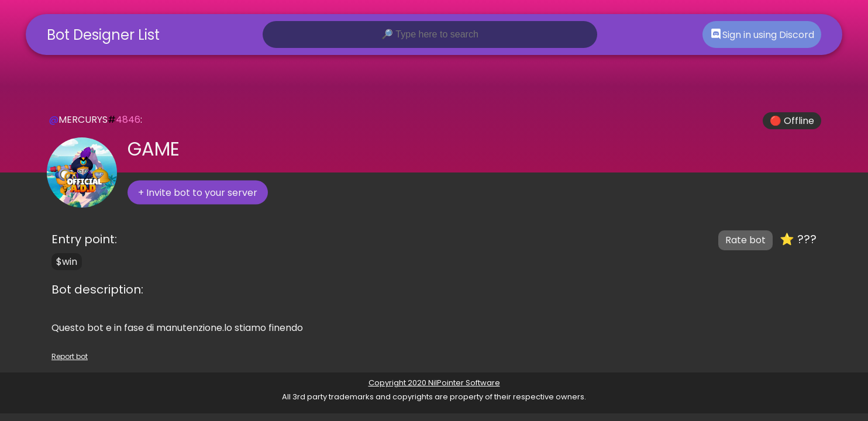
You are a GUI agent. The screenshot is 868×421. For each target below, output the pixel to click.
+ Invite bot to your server (198, 193)
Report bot (70, 356)
